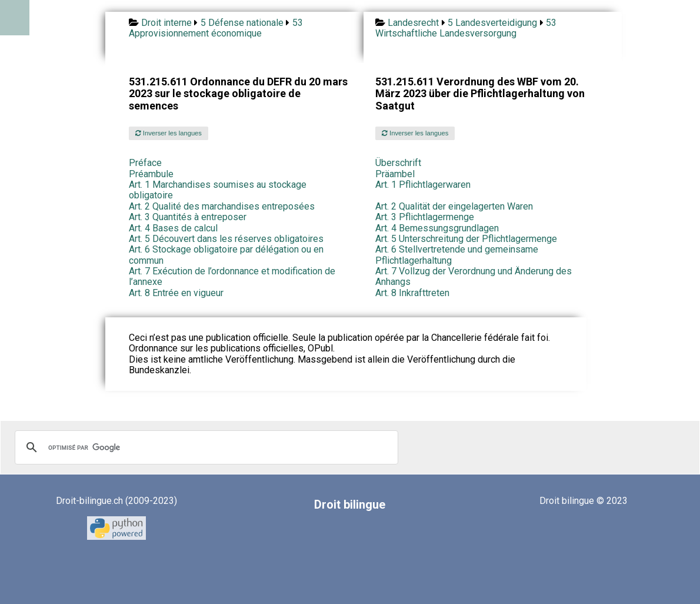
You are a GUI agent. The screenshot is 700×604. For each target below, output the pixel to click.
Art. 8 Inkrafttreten (412, 293)
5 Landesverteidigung (492, 23)
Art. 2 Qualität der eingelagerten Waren (454, 206)
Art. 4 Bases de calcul (173, 228)
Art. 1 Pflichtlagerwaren (423, 185)
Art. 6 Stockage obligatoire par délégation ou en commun (226, 255)
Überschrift (398, 163)
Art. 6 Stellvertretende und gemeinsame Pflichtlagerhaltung (457, 255)
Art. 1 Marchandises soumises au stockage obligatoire (218, 190)
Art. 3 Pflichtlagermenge (425, 217)
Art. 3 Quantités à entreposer (188, 217)
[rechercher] (205, 447)
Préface (145, 163)
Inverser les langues (169, 133)
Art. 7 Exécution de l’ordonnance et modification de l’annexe (232, 276)
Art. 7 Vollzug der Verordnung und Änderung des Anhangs (474, 276)
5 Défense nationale (242, 23)
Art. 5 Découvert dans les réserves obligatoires (226, 239)
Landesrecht (413, 23)
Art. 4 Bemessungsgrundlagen (437, 228)
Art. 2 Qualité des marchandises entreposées (222, 206)
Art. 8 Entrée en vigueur (176, 293)
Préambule (151, 174)
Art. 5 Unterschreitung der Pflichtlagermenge (466, 239)
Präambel (395, 174)
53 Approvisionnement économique (216, 28)
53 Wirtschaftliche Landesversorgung (466, 28)
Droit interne (166, 23)
